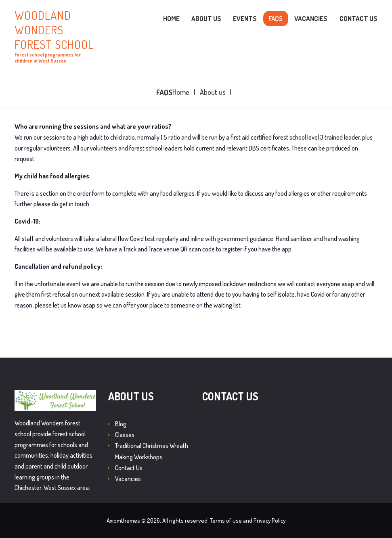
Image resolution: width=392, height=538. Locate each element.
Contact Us (129, 468)
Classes (125, 435)
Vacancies (128, 479)
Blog (121, 424)
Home (181, 92)
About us (213, 92)
